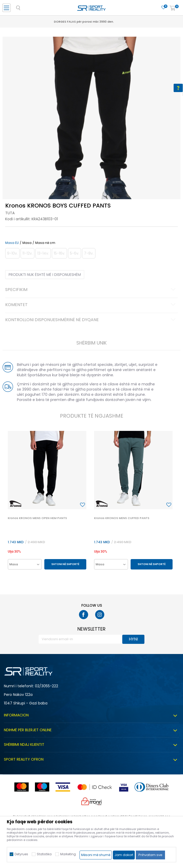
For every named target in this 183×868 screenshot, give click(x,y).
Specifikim (91, 290)
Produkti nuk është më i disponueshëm (45, 275)
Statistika (44, 854)
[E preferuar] (163, 8)
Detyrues (21, 854)
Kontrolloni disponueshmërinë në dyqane (91, 320)
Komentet (91, 305)
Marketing (68, 854)
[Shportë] (173, 8)
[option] (91, 125)
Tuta (10, 213)
